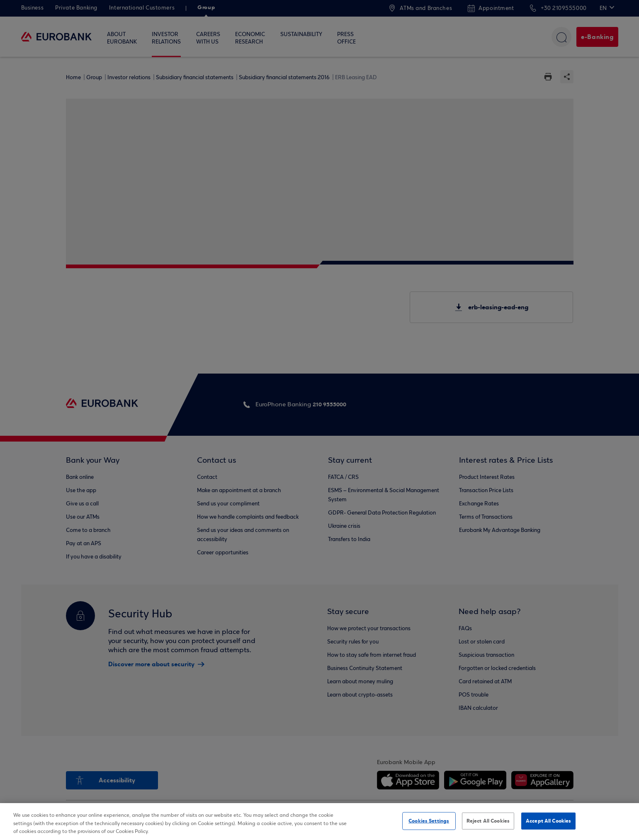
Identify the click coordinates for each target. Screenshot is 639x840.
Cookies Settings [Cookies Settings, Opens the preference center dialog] (429, 821)
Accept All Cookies (548, 821)
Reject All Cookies (488, 821)
